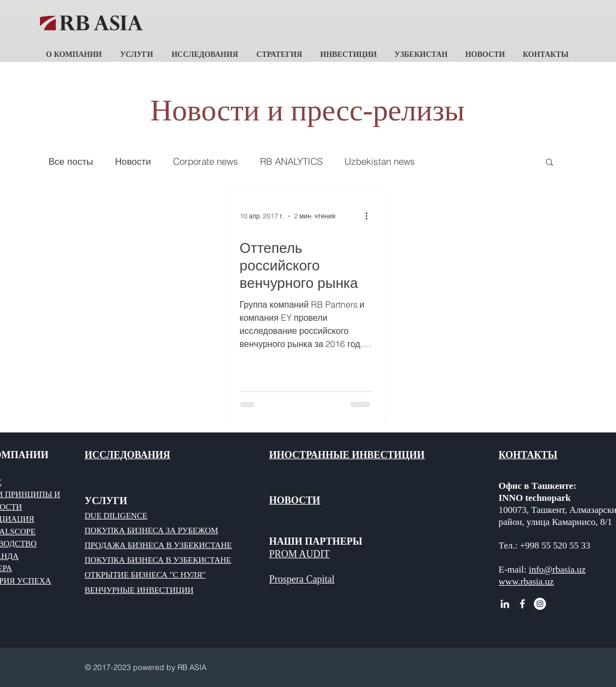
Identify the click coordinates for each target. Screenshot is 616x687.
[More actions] (371, 216)
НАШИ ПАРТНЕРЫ (316, 541)
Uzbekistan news (380, 161)
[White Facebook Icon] (522, 604)
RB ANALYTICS (291, 161)
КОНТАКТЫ (528, 455)
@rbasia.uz (565, 570)
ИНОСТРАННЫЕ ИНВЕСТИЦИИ (347, 455)
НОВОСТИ (295, 500)
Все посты (71, 161)
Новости (133, 161)
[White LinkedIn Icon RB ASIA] (505, 604)
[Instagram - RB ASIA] (540, 604)
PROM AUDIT (300, 554)
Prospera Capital (302, 579)
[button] (74, 50)
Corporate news (206, 161)
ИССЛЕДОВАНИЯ (128, 455)
